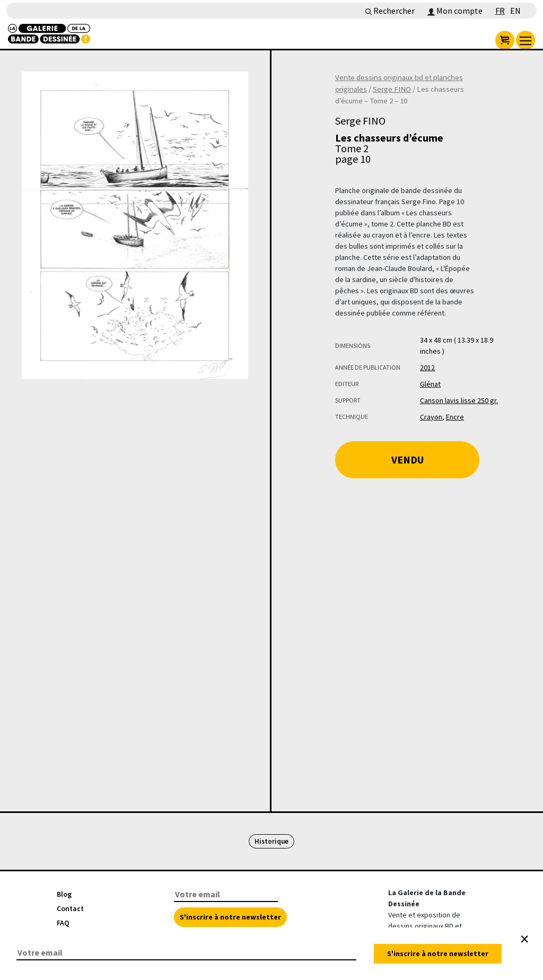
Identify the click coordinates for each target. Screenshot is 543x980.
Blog (64, 894)
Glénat (430, 384)
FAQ (63, 923)
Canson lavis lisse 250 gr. (459, 400)
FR (500, 11)
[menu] (526, 40)
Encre (455, 417)
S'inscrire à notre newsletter (230, 917)
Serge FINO (392, 89)
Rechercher (390, 11)
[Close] (524, 939)
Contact (70, 908)
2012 (427, 367)
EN (515, 11)
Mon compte (455, 11)
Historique (271, 841)
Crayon (431, 417)
